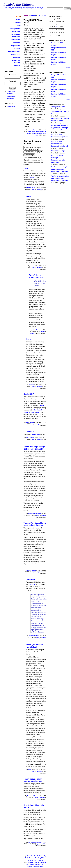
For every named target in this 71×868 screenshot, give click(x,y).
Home (18, 20)
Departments (16, 46)
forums (33, 15)
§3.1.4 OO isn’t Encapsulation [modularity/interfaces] (60, 144)
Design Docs (16, 54)
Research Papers (14, 51)
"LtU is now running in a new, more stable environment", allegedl (60, 169)
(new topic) (16, 43)
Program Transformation (35, 867)
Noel (30, 770)
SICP (38, 412)
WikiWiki (31, 862)
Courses (18, 49)
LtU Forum (42, 15)
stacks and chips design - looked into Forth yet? (35, 448)
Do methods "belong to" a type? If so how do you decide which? (60, 128)
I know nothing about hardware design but (33, 780)
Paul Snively (30, 437)
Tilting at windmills (58, 107)
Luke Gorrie (30, 422)
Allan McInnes (31, 187)
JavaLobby (42, 856)
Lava (26, 168)
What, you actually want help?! (35, 646)
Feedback (17, 23)
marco (32, 266)
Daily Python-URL (31, 858)
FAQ (19, 26)
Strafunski (31, 579)
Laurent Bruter (33, 130)
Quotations (16, 57)
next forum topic (36, 133)
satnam (32, 385)
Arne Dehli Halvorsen (35, 514)
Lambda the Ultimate (19, 5)
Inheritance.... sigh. (58, 151)
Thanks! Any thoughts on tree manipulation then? (35, 524)
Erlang (37, 862)
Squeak (38, 865)
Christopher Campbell (35, 842)
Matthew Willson (32, 796)
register (39, 189)
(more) (41, 860)
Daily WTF (41, 858)
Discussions (16, 32)
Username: (13, 75)
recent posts (11, 106)
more (68, 68)
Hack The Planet (33, 856)
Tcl (42, 865)
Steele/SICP (29, 394)
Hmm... (29, 197)
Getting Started (15, 29)
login (33, 189)
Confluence (28, 431)
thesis (42, 406)
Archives (17, 66)
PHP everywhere (32, 860)
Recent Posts (16, 40)
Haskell (32, 865)
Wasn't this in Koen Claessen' (36, 276)
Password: (13, 81)
